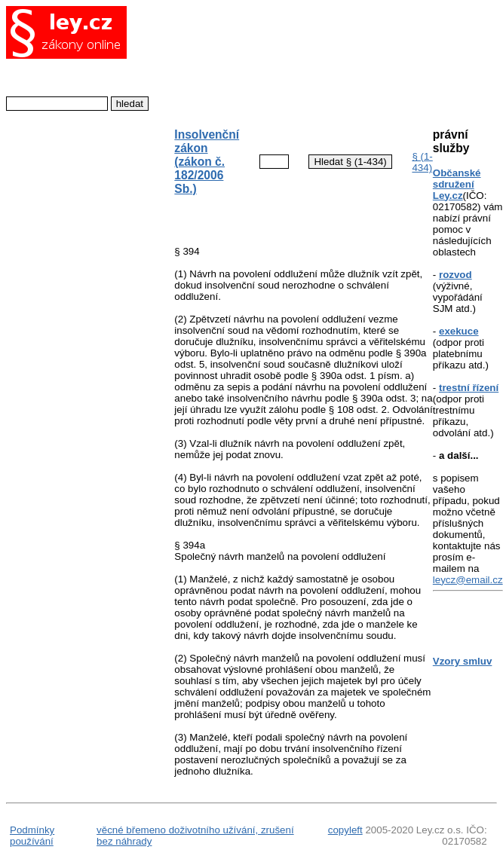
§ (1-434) (422, 162)
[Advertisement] (291, 59)
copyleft (345, 830)
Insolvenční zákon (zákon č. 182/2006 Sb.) (207, 162)
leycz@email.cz (468, 580)
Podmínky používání (32, 836)
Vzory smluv (463, 661)
